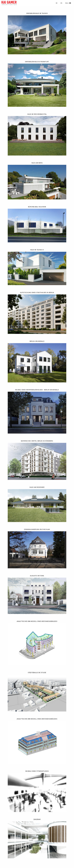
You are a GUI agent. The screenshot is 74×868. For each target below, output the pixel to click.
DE (57, 3)
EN (61, 3)
